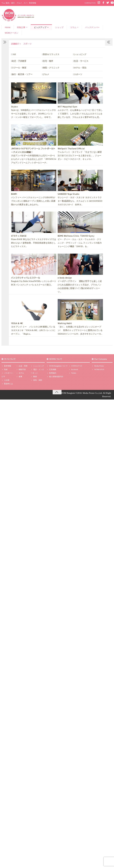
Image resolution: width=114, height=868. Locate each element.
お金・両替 (22, 366)
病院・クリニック (51, 68)
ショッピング (80, 54)
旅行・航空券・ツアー (22, 74)
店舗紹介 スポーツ (22, 44)
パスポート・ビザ (8, 376)
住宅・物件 (48, 61)
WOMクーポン (12, 33)
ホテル (20, 374)
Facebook (73, 370)
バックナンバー (92, 27)
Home (8, 27)
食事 (19, 378)
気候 (5, 370)
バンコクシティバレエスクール (26, 278)
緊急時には (7, 386)
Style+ (15, 106)
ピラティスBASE (19, 236)
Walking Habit (65, 323)
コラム (73, 27)
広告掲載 (51, 370)
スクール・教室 (19, 68)
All (14, 54)
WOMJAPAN (98, 370)
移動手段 (21, 370)
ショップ (59, 27)
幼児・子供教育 (19, 61)
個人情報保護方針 (55, 378)
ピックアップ (40, 27)
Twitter (72, 374)
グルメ (46, 74)
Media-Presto (98, 366)
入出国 (5, 382)
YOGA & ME (17, 323)
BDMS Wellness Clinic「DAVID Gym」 (76, 236)
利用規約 (51, 374)
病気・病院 (36, 382)
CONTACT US (90, 3)
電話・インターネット (37, 372)
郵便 (34, 378)
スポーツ (78, 74)
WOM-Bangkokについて (57, 366)
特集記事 (21, 27)
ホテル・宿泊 (80, 68)
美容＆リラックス (51, 54)
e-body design (65, 278)
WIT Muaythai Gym (67, 106)
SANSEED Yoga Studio (69, 194)
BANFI (14, 194)
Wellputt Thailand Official (71, 148)
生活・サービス (81, 61)
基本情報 (6, 366)
